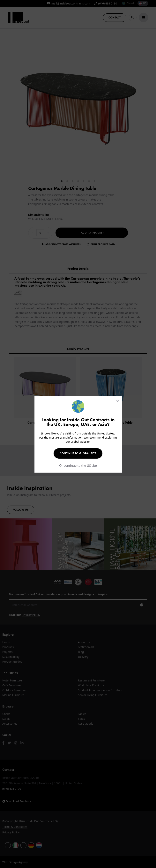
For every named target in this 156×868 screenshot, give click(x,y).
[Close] (118, 401)
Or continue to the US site (78, 466)
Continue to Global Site (78, 453)
